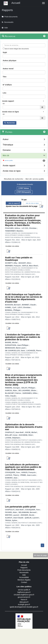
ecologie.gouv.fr (24, 604)
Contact (24, 582)
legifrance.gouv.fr (24, 592)
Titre (5, 77)
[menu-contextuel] (4, 48)
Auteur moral (8, 69)
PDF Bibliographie (24, 192)
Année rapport (9, 166)
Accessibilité (24, 577)
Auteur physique (9, 61)
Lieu (4, 93)
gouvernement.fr (24, 597)
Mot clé (6, 155)
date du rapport (13, 203)
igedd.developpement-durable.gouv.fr (24, 607)
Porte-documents (24, 570)
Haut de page (40, 555)
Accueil (24, 565)
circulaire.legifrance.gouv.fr (24, 595)
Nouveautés (24, 572)
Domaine (7, 150)
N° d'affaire (7, 85)
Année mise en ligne (12, 171)
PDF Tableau (24, 188)
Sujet (5, 52)
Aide (24, 575)
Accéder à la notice (12, 246)
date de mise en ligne (32, 203)
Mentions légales (24, 580)
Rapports (24, 568)
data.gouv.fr (24, 602)
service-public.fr (24, 590)
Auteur (6, 139)
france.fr (24, 600)
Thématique (8, 145)
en (4, 103)
